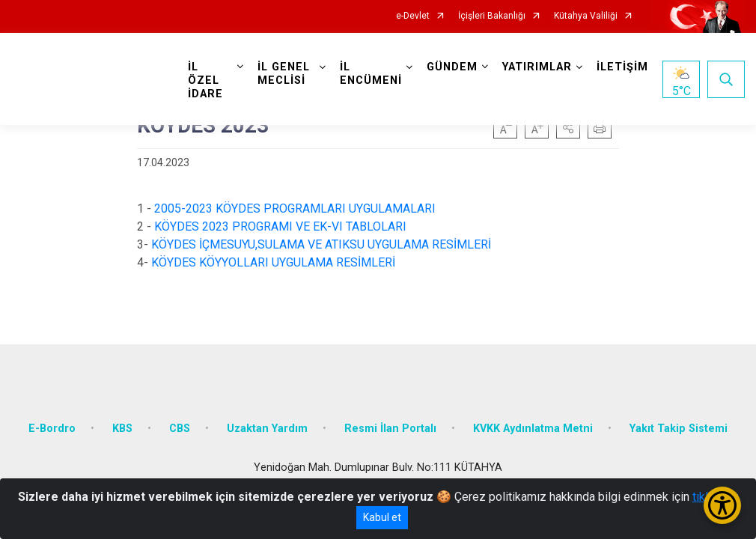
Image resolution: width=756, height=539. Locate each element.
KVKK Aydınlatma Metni (533, 429)
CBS (180, 429)
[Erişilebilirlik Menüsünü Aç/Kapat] (722, 505)
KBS (122, 429)
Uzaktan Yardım (267, 429)
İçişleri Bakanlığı (492, 16)
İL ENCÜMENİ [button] (371, 74)
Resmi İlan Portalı (390, 429)
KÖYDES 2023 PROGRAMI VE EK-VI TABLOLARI (280, 226)
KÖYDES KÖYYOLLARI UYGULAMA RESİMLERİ (276, 262)
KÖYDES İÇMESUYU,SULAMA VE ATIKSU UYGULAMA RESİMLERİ (321, 244)
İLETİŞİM (622, 67)
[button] (568, 127)
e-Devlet (413, 16)
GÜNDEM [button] (452, 67)
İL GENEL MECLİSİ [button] (284, 74)
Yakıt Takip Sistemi (679, 429)
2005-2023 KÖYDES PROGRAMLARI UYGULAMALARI (295, 208)
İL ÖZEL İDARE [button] (205, 80)
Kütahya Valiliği (586, 16)
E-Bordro (52, 429)
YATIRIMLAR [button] (537, 67)
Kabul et (382, 517)
